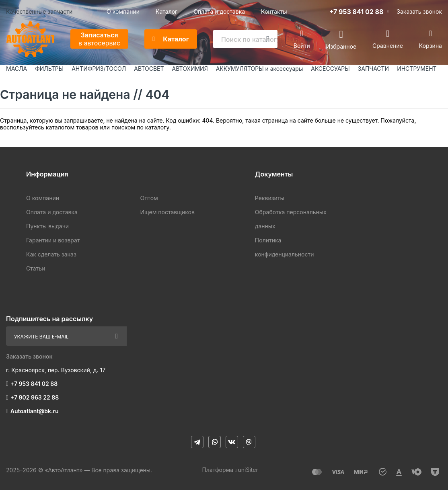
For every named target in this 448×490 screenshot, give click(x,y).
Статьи (36, 268)
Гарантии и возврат (53, 240)
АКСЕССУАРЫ (330, 69)
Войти (302, 46)
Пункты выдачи (47, 226)
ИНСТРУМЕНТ (417, 69)
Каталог (166, 11)
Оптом (149, 198)
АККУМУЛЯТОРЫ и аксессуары (260, 69)
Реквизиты (270, 198)
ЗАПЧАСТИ (374, 69)
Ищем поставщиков (167, 212)
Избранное (341, 46)
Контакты (274, 11)
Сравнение (388, 46)
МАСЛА (16, 69)
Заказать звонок (419, 11)
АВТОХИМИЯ (190, 69)
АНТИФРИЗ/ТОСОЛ (99, 69)
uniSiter (248, 470)
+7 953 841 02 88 (357, 12)
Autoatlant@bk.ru (35, 411)
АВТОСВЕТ (149, 69)
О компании (123, 11)
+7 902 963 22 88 (35, 397)
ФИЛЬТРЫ (49, 69)
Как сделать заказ (51, 254)
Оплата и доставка (219, 11)
